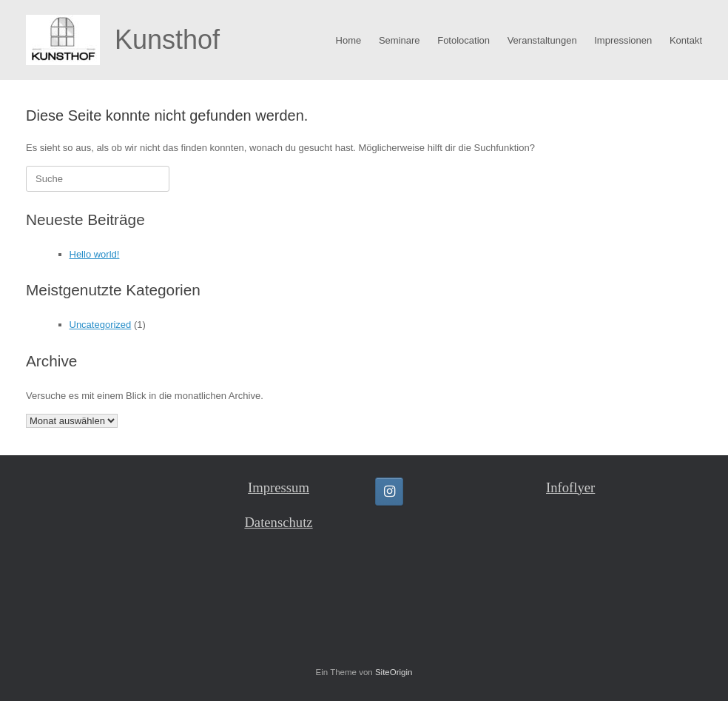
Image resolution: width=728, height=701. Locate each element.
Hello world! (95, 254)
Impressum (279, 487)
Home (349, 40)
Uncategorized (101, 325)
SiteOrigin (394, 672)
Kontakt (686, 40)
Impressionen (623, 40)
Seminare (400, 40)
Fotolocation (464, 40)
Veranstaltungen (542, 40)
